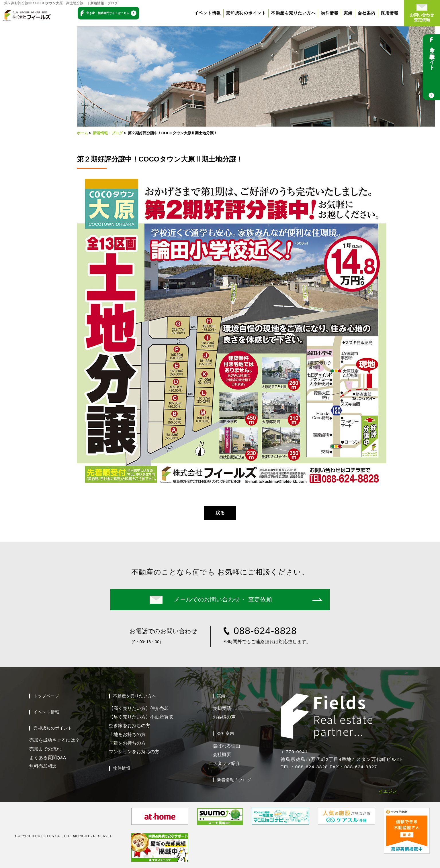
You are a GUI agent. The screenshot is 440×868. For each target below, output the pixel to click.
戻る (220, 513)
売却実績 (222, 708)
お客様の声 (224, 717)
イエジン (388, 791)
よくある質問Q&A (48, 758)
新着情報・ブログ (108, 133)
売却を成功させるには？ (54, 740)
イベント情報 (210, 13)
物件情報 (332, 13)
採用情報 (392, 13)
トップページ (46, 696)
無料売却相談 (43, 766)
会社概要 (222, 754)
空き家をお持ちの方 (130, 726)
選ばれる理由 (226, 746)
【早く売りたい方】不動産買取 (141, 717)
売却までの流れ (45, 749)
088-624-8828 (265, 631)
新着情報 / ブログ (234, 780)
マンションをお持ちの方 (134, 752)
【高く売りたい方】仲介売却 (139, 708)
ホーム (82, 133)
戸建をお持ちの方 (127, 743)
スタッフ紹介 (226, 763)
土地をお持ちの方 (127, 734)
